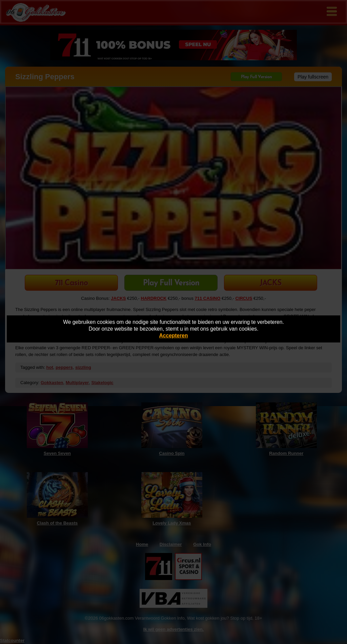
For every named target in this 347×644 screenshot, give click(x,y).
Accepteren (174, 336)
